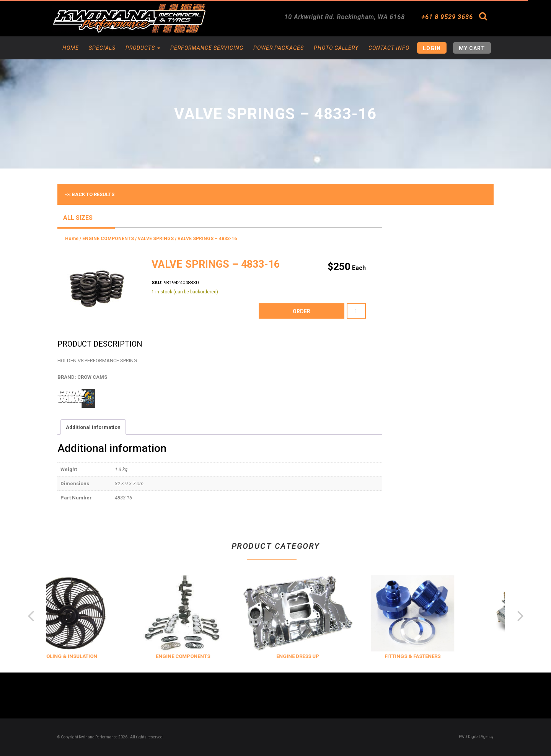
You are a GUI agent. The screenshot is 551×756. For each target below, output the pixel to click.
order (302, 311)
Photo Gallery (336, 48)
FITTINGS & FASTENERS (427, 656)
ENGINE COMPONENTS (108, 239)
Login (432, 48)
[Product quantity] (356, 311)
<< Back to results (90, 194)
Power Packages (279, 48)
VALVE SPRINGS (156, 239)
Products (143, 48)
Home (71, 48)
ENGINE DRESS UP (313, 656)
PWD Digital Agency (476, 737)
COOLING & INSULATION (83, 656)
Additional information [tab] (93, 427)
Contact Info (389, 48)
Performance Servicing (207, 48)
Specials (102, 48)
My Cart (472, 48)
